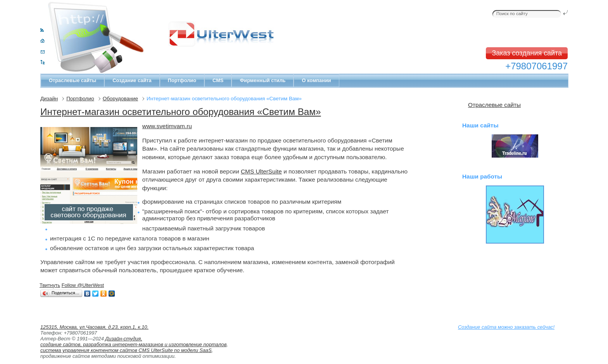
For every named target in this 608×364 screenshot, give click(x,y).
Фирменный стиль (263, 80)
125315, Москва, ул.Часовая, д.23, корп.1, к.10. (94, 327)
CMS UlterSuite (261, 171)
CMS (218, 80)
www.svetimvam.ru (167, 126)
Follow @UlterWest (83, 285)
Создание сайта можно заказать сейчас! (506, 327)
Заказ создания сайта (527, 53)
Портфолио (182, 80)
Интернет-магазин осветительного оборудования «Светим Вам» (181, 112)
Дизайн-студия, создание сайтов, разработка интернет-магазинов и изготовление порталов (133, 342)
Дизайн (49, 99)
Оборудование (120, 99)
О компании (316, 80)
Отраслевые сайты (73, 80)
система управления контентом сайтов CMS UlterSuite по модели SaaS (126, 350)
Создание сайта (132, 80)
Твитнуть (50, 285)
